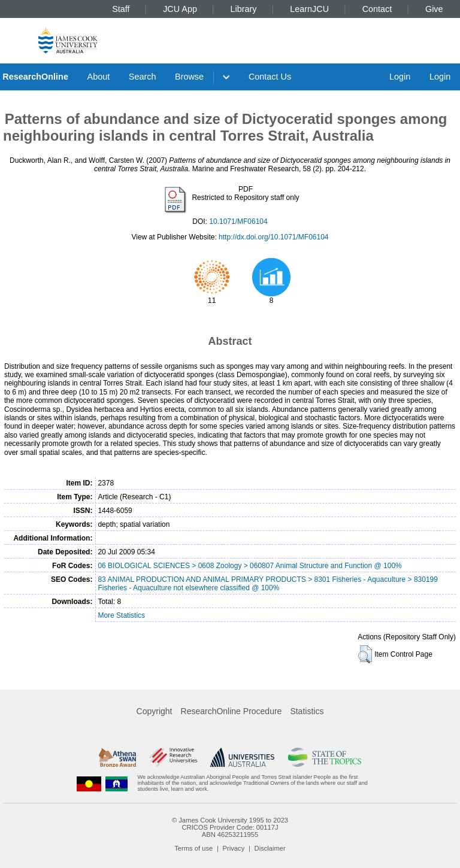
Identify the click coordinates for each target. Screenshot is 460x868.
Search (143, 77)
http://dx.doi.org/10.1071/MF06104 (273, 237)
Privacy (234, 848)
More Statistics (121, 615)
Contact (377, 9)
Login (400, 77)
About (99, 77)
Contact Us (270, 77)
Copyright (155, 711)
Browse (189, 77)
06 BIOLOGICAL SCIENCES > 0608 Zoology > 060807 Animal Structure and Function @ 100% (249, 566)
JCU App (180, 9)
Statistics (307, 711)
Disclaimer (270, 848)
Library (244, 9)
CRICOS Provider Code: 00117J (230, 827)
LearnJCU (309, 9)
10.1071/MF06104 (238, 221)
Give (434, 9)
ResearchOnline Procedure (231, 711)
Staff (121, 9)
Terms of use (193, 848)
